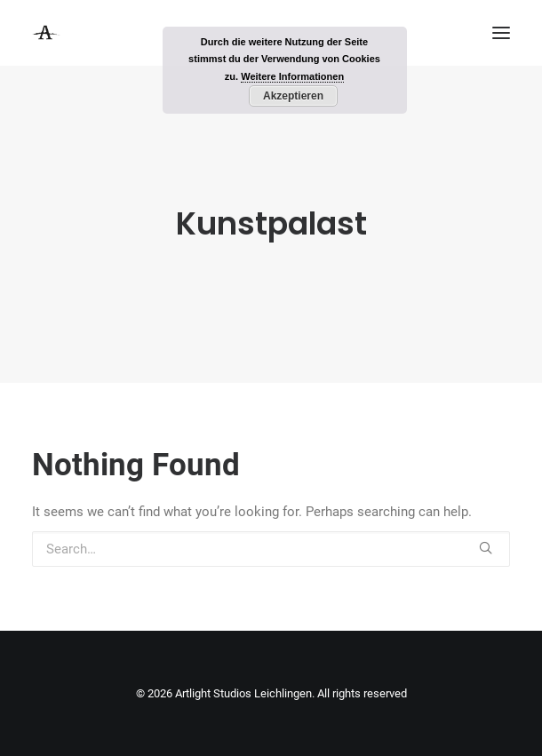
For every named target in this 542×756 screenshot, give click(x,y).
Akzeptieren (293, 96)
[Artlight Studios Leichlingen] (46, 33)
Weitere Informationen (292, 76)
